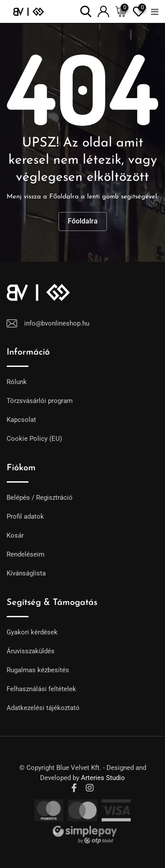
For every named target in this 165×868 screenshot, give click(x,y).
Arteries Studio (103, 778)
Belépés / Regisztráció (40, 498)
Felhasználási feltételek (41, 689)
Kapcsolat (21, 420)
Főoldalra (83, 221)
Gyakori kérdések (32, 632)
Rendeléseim (26, 554)
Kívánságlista (26, 573)
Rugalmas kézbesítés (38, 670)
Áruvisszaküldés (31, 651)
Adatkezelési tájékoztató (43, 708)
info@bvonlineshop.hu (57, 323)
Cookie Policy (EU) (34, 439)
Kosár (15, 535)
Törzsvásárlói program (40, 401)
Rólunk (17, 382)
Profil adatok (25, 516)
